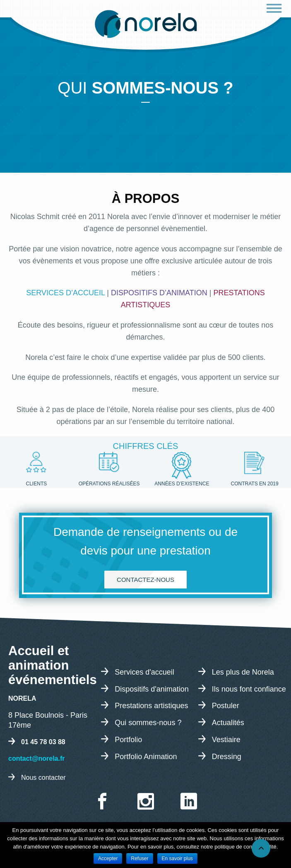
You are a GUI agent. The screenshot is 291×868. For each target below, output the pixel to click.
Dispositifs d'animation (152, 689)
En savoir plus (177, 858)
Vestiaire (226, 739)
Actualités (228, 723)
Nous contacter (43, 778)
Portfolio (128, 739)
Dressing (227, 756)
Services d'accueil (144, 672)
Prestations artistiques (151, 706)
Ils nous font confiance (249, 689)
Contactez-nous (145, 580)
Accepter (108, 858)
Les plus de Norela (243, 672)
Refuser (139, 858)
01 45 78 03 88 (43, 742)
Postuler (226, 706)
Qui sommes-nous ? (148, 723)
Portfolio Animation (146, 756)
